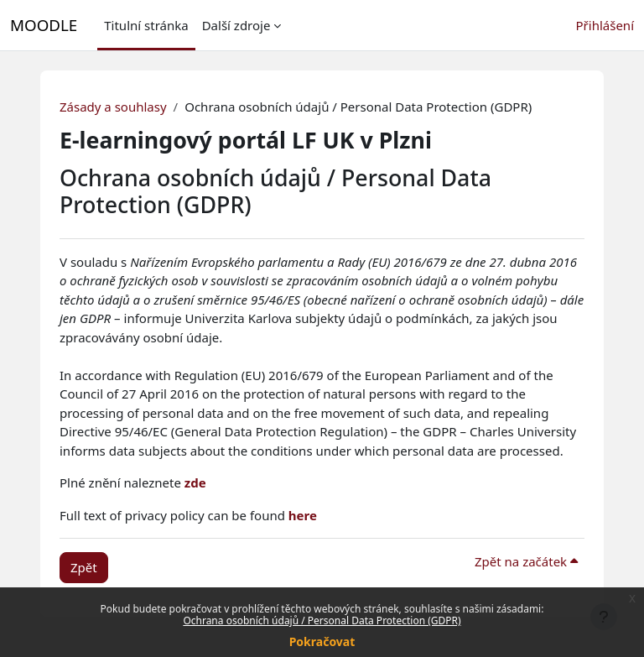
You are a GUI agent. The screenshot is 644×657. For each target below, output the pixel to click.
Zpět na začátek (526, 561)
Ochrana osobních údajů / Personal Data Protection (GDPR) (322, 620)
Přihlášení (605, 25)
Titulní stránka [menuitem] (146, 25)
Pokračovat (322, 641)
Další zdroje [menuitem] (236, 25)
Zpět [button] (84, 567)
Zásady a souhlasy (113, 107)
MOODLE (44, 25)
